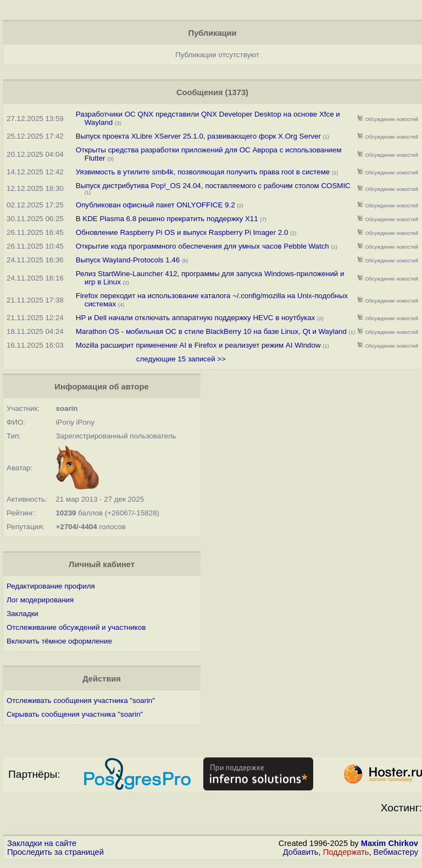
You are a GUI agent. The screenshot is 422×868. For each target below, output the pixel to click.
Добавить (301, 852)
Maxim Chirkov (390, 843)
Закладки (23, 614)
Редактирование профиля (51, 586)
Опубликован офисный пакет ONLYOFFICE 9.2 (156, 205)
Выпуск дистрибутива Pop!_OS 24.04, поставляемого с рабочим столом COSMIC (213, 186)
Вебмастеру (396, 852)
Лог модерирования (40, 600)
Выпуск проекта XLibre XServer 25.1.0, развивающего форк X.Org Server (199, 136)
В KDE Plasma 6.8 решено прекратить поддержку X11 (167, 219)
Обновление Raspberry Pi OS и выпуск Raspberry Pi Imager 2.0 (182, 232)
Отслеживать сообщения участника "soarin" (81, 701)
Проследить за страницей (55, 852)
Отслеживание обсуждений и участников (76, 627)
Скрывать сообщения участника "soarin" (75, 714)
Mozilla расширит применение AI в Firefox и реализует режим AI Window (198, 345)
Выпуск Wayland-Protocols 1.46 (128, 260)
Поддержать (346, 852)
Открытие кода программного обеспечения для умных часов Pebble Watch (204, 246)
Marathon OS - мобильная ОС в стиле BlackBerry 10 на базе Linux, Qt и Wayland (211, 331)
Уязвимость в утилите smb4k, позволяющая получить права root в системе (204, 172)
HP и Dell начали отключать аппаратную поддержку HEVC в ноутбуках (196, 318)
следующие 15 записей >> (181, 359)
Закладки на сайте (42, 843)
